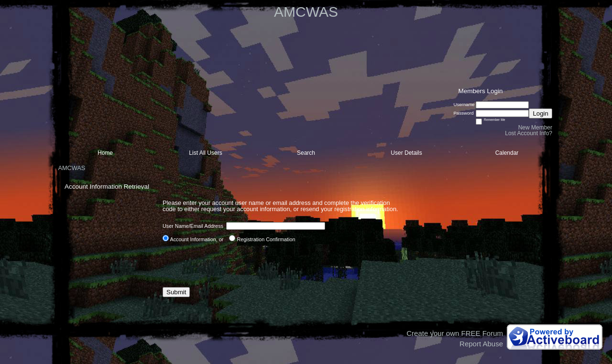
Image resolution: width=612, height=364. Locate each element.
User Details (406, 153)
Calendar (507, 153)
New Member (535, 128)
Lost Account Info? (529, 133)
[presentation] (235, 265)
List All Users (205, 153)
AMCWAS (71, 168)
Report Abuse (481, 344)
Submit (176, 292)
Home (105, 153)
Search (306, 153)
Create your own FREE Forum (455, 333)
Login (541, 113)
